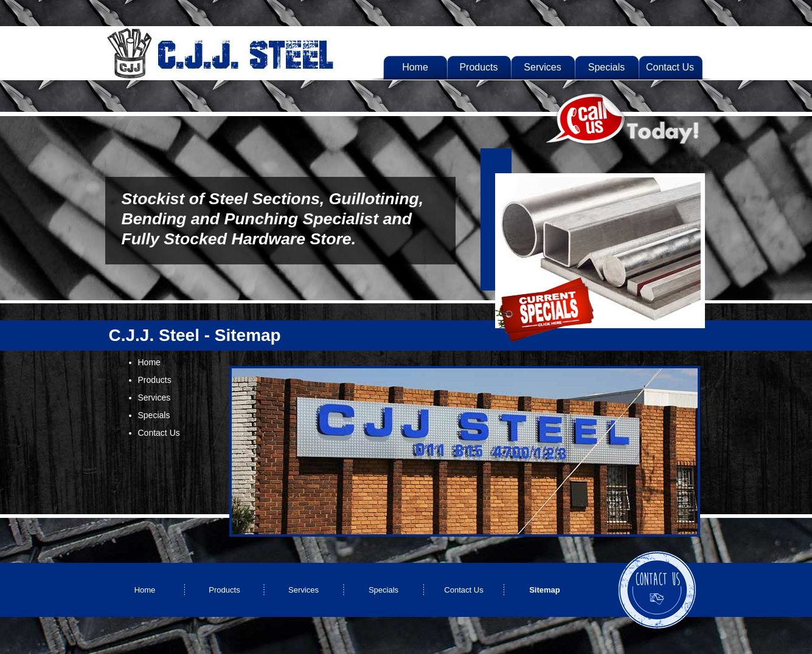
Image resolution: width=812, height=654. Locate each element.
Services (154, 398)
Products (155, 380)
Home (149, 362)
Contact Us (159, 433)
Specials (154, 415)
